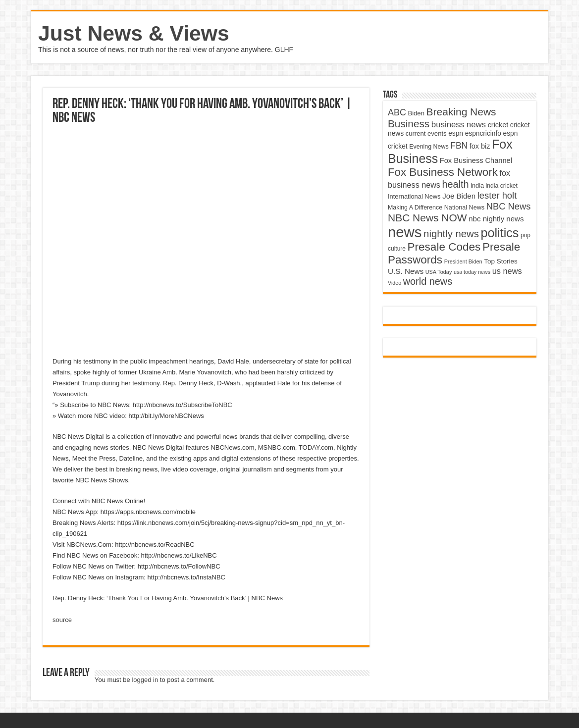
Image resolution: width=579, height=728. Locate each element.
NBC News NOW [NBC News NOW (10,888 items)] (427, 218)
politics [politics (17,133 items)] (500, 233)
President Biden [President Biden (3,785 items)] (463, 261)
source (62, 620)
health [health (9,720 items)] (456, 184)
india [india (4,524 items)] (477, 186)
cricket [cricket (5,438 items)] (498, 125)
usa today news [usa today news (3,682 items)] (472, 272)
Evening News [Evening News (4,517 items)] (429, 147)
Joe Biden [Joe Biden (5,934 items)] (459, 196)
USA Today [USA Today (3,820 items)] (439, 272)
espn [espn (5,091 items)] (456, 133)
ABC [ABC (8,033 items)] (397, 112)
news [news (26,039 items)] (405, 232)
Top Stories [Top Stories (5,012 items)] (501, 261)
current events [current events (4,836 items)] (426, 133)
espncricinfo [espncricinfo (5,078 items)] (483, 133)
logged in (145, 680)
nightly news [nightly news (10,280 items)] (451, 234)
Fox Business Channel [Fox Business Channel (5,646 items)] (476, 160)
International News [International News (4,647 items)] (414, 196)
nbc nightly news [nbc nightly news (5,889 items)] (496, 219)
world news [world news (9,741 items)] (428, 281)
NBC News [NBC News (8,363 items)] (509, 206)
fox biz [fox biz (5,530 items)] (480, 146)
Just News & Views (134, 33)
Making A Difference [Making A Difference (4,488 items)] (415, 208)
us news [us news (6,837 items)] (507, 271)
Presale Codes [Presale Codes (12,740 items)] (444, 247)
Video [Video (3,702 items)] (395, 283)
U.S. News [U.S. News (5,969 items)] (406, 271)
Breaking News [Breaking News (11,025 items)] (461, 112)
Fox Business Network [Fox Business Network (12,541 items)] (443, 172)
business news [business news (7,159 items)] (459, 125)
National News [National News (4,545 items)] (464, 208)
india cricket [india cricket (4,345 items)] (502, 186)
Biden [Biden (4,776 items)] (416, 113)
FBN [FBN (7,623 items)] (459, 146)
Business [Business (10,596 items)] (409, 124)
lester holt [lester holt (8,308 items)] (497, 195)
